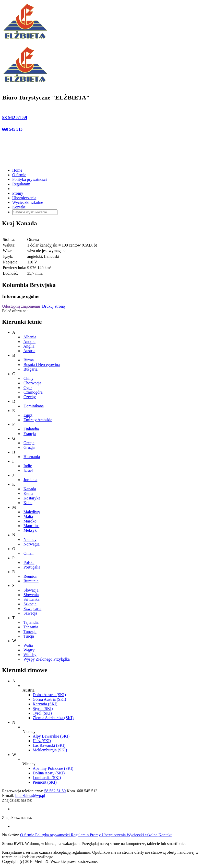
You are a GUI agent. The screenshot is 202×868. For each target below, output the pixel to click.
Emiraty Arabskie (38, 420)
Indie (28, 466)
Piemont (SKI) (45, 782)
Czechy (30, 397)
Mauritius (31, 526)
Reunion (30, 576)
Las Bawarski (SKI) (49, 745)
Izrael (28, 470)
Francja (30, 434)
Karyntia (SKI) (45, 704)
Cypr (28, 388)
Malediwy (32, 512)
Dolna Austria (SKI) (49, 695)
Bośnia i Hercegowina (42, 365)
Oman (28, 553)
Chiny (28, 378)
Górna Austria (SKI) (49, 699)
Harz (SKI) (42, 741)
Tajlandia (31, 622)
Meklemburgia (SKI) (50, 750)
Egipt (28, 415)
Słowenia (31, 595)
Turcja (29, 636)
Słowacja (31, 590)
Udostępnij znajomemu (21, 306)
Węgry (29, 650)
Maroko (30, 521)
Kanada (30, 489)
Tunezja (30, 632)
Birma (29, 360)
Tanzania (31, 627)
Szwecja (30, 613)
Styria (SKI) (43, 709)
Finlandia (31, 429)
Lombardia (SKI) (47, 778)
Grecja (29, 443)
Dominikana (34, 406)
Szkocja (30, 604)
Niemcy (30, 539)
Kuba (28, 503)
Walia (28, 645)
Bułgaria (31, 369)
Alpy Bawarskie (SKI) (51, 736)
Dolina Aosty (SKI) (49, 773)
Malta (28, 516)
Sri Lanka (32, 599)
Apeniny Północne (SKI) (53, 768)
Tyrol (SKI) (42, 713)
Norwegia (32, 544)
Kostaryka (32, 498)
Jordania (30, 480)
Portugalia (32, 567)
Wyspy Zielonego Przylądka (47, 659)
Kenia (28, 493)
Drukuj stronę (53, 306)
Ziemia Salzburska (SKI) (53, 718)
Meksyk (30, 530)
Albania (30, 337)
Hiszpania (32, 457)
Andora (29, 342)
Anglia (29, 346)
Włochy (30, 655)
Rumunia (31, 581)
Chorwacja (32, 383)
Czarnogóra (33, 392)
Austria (29, 351)
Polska (29, 563)
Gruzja (29, 447)
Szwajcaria (32, 609)
